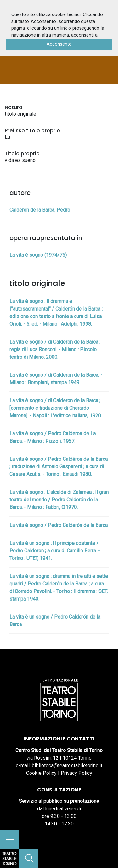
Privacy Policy (76, 773)
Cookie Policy (41, 773)
